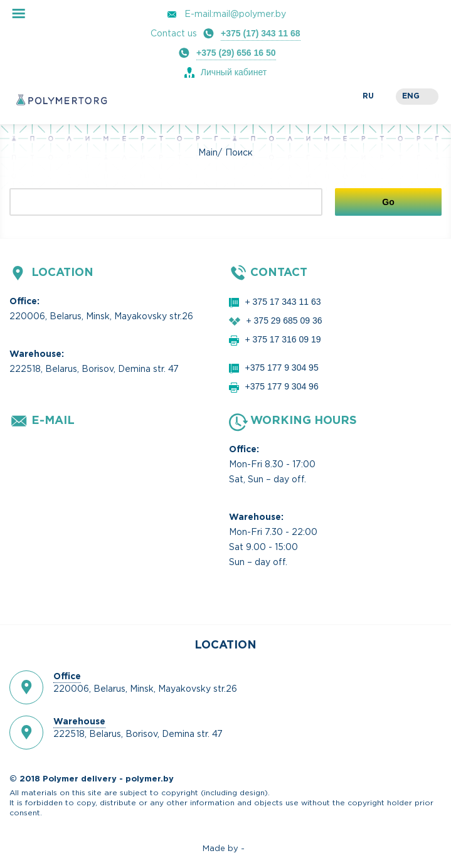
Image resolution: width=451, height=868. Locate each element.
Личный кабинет (234, 72)
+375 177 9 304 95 (282, 368)
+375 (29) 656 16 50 (236, 53)
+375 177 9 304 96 (282, 386)
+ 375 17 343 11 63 (283, 302)
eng (411, 96)
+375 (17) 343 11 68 (261, 33)
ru (368, 96)
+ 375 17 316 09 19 (283, 339)
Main (208, 153)
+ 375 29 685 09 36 (284, 320)
